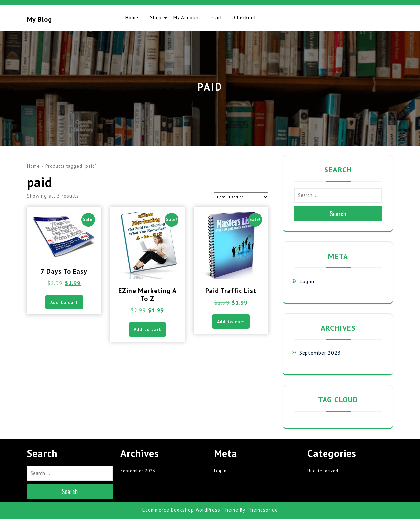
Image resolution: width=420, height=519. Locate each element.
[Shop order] (241, 197)
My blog (39, 19)
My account (187, 18)
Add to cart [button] (64, 302)
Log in (307, 281)
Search (338, 214)
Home (132, 18)
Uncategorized (323, 471)
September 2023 (320, 353)
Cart (217, 18)
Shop (156, 18)
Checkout (245, 18)
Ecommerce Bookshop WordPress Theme (190, 510)
